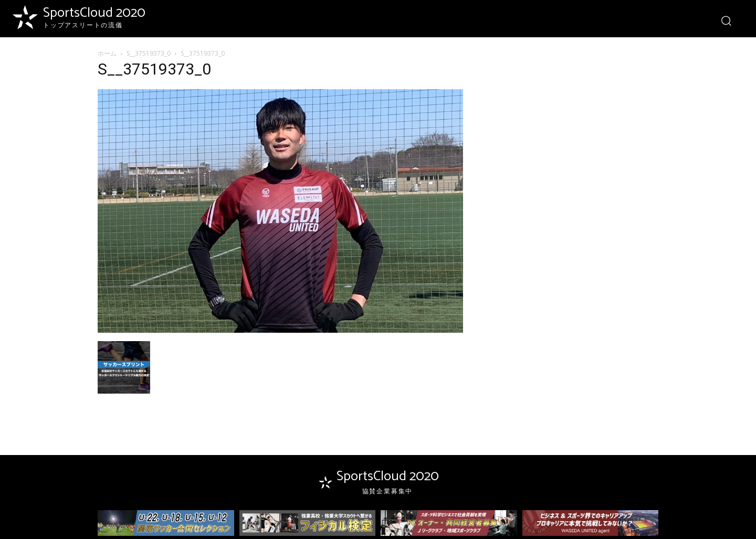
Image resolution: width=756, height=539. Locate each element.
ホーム (107, 53)
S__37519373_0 (149, 53)
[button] (726, 20)
